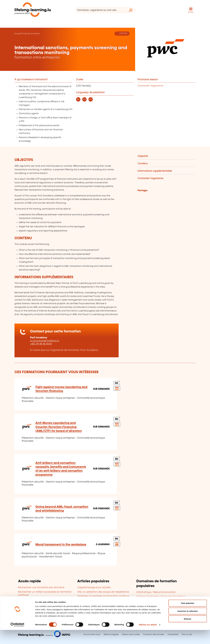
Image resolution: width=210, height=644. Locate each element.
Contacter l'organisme (150, 86)
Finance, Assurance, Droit (151, 605)
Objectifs (143, 156)
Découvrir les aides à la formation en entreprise (46, 607)
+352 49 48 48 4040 (41, 344)
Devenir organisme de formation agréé (100, 609)
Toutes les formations (31, 33)
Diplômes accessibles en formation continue (103, 596)
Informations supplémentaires (155, 171)
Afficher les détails (148, 639)
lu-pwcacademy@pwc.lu (45, 341)
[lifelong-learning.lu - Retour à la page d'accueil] (33, 10)
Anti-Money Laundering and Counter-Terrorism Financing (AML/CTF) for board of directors (59, 427)
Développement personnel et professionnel (161, 609)
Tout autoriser (188, 617)
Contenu (143, 163)
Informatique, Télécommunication (156, 592)
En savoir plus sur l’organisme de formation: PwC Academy (64, 350)
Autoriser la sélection (188, 625)
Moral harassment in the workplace (61, 544)
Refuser (188, 633)
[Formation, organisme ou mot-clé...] (101, 10)
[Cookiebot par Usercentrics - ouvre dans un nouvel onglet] (17, 639)
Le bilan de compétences (92, 605)
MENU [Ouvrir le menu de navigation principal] (191, 12)
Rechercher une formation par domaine (41, 587)
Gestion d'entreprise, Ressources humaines (161, 596)
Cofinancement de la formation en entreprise (104, 600)
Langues (141, 601)
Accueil (18, 33)
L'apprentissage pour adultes (94, 587)
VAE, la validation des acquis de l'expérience (103, 592)
